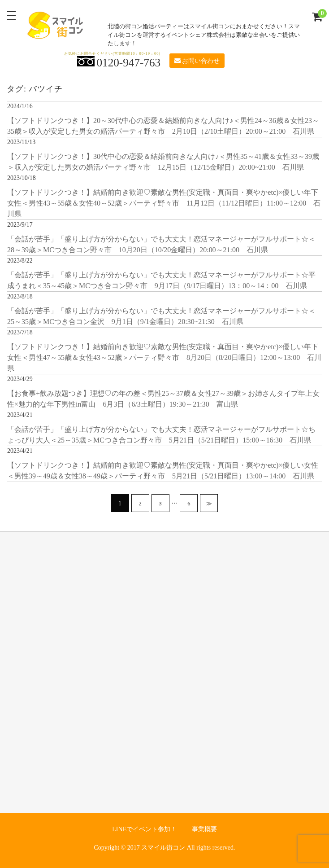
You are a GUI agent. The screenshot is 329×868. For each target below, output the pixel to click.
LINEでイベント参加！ (144, 829)
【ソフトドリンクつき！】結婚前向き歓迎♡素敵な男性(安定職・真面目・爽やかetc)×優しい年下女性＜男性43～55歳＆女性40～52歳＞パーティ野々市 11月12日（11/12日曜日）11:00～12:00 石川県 (164, 203)
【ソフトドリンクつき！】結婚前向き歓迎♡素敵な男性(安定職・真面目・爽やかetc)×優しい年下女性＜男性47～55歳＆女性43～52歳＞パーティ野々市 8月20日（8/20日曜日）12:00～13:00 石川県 (164, 357)
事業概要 (204, 829)
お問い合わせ (197, 61)
